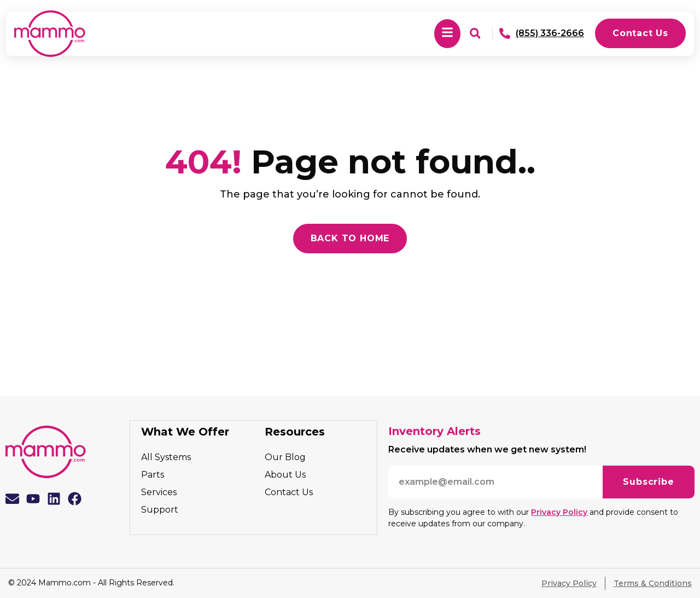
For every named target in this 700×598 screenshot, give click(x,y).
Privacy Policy (559, 512)
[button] (447, 34)
